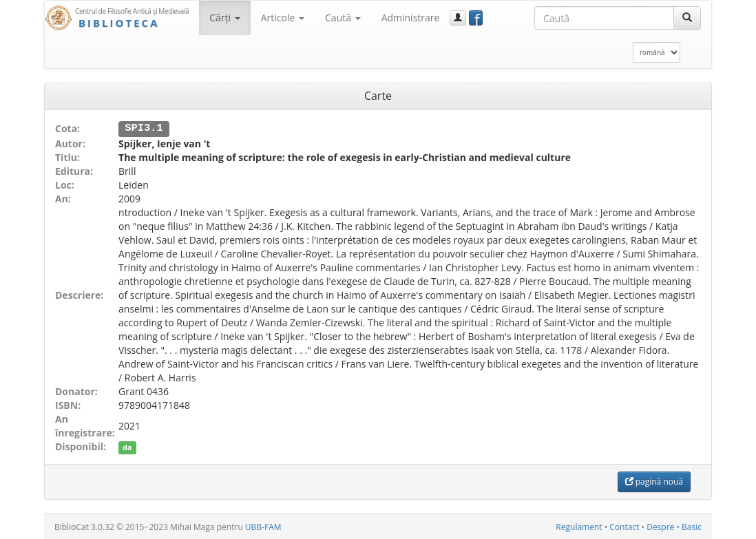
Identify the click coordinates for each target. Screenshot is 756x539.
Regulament (579, 526)
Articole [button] (283, 18)
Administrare (411, 18)
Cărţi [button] (224, 18)
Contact (624, 526)
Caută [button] (343, 18)
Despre (660, 526)
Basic (692, 526)
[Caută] (687, 18)
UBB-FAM (263, 526)
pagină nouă (654, 481)
